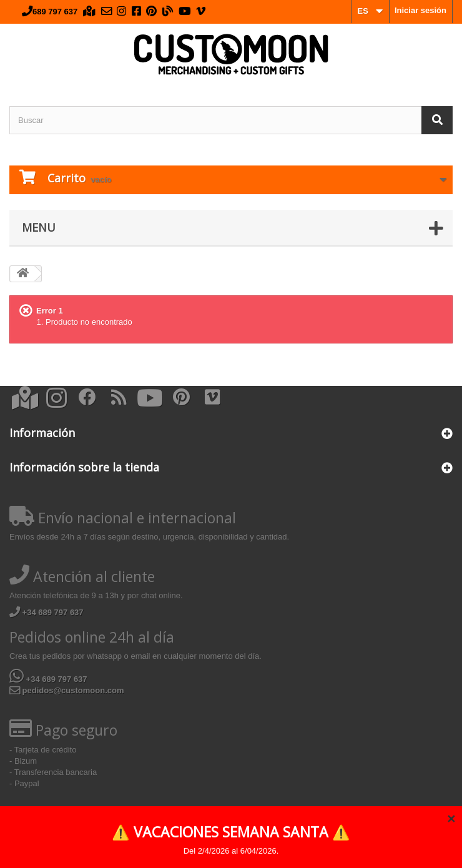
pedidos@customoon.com (67, 690)
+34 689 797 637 (47, 612)
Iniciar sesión (420, 10)
